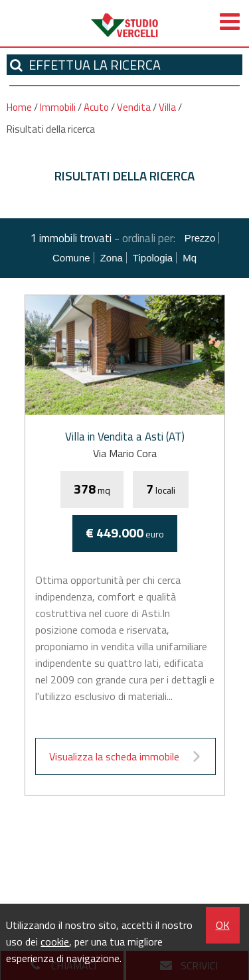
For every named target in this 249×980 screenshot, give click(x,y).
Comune (71, 258)
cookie (55, 942)
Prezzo (200, 238)
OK (223, 925)
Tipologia (153, 258)
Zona (112, 258)
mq (190, 258)
